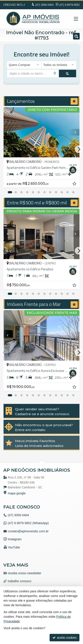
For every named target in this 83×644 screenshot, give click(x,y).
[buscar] (68, 73)
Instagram (15, 539)
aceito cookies (65, 638)
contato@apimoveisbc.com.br (28, 531)
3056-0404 (44, 5)
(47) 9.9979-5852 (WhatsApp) (28, 523)
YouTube (14, 547)
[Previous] (9, 132)
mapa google (17, 493)
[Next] (74, 132)
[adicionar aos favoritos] (75, 184)
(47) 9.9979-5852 (69, 5)
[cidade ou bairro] (33, 73)
